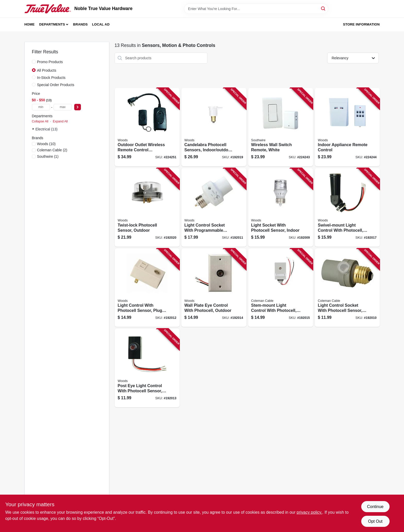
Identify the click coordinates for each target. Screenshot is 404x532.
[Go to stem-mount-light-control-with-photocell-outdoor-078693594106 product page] (281, 288)
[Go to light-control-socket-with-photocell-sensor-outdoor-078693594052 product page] (347, 288)
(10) (46, 144)
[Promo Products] (34, 62)
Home (30, 24)
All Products (47, 70)
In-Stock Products (51, 78)
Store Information (361, 24)
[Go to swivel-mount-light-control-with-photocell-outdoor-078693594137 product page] (347, 207)
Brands (81, 24)
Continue (375, 507)
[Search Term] (256, 9)
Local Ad (101, 24)
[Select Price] (78, 107)
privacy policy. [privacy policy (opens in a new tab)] (309, 512)
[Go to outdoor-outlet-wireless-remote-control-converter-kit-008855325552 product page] (147, 127)
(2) (52, 150)
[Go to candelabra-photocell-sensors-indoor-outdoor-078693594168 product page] (214, 127)
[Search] (323, 8)
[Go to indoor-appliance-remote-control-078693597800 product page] (347, 127)
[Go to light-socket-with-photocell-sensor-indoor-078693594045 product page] (281, 207)
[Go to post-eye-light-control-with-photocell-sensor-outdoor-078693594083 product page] (147, 368)
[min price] (41, 107)
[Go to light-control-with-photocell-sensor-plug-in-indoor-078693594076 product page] (147, 288)
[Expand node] (34, 129)
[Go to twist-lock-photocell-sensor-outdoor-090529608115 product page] (147, 207)
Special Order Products (56, 85)
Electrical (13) (47, 129)
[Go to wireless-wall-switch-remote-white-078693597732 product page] (281, 127)
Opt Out (375, 521)
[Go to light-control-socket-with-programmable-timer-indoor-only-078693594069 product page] (214, 207)
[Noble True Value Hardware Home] (48, 9)
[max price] (63, 107)
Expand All (60, 121)
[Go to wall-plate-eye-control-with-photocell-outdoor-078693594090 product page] (214, 288)
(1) (48, 156)
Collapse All (40, 121)
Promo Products (50, 62)
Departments (52, 24)
